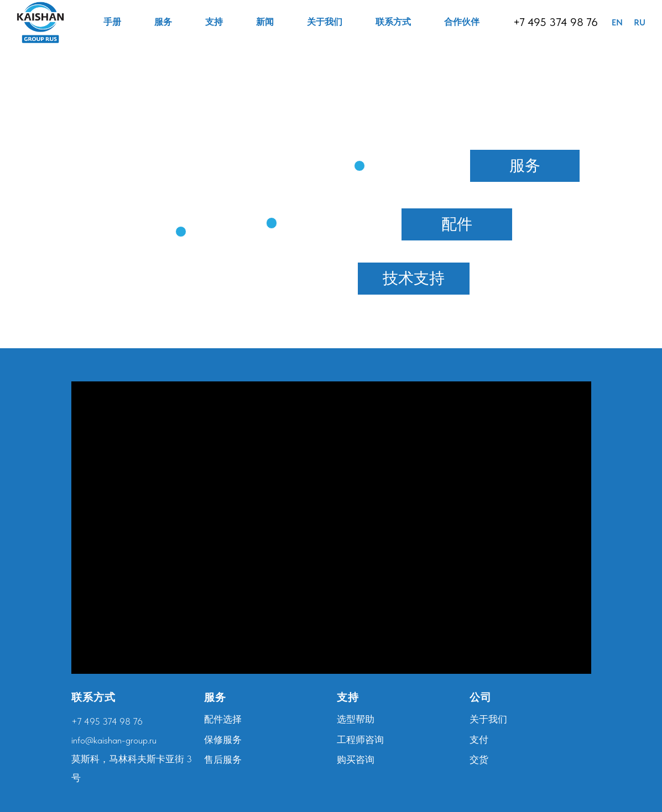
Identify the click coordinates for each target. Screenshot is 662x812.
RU (640, 22)
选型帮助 (356, 719)
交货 (479, 759)
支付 (479, 740)
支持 (214, 22)
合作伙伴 (462, 22)
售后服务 (223, 759)
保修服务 (223, 740)
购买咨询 (356, 759)
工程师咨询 (360, 740)
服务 (163, 22)
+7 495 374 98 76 (556, 22)
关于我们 (325, 22)
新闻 (265, 22)
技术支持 (414, 278)
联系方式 (393, 22)
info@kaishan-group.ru (114, 740)
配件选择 (223, 719)
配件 (457, 224)
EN (617, 22)
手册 (112, 22)
